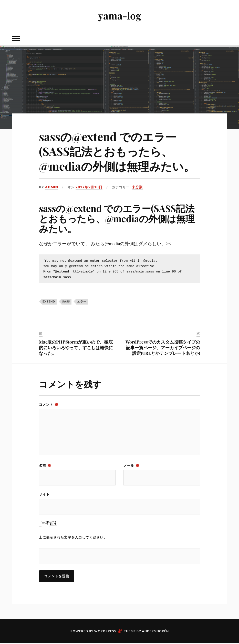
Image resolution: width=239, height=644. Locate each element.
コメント (49, 405)
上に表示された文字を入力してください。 (73, 538)
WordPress (105, 632)
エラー (82, 302)
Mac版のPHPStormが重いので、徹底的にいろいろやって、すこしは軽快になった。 (76, 348)
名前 (45, 466)
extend (49, 302)
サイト (44, 495)
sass (66, 302)
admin (52, 187)
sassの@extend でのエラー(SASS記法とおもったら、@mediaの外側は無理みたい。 (117, 151)
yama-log (120, 16)
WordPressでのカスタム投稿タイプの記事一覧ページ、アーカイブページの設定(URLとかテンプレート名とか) (163, 348)
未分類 (137, 187)
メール (131, 466)
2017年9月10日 (89, 187)
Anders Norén (155, 632)
